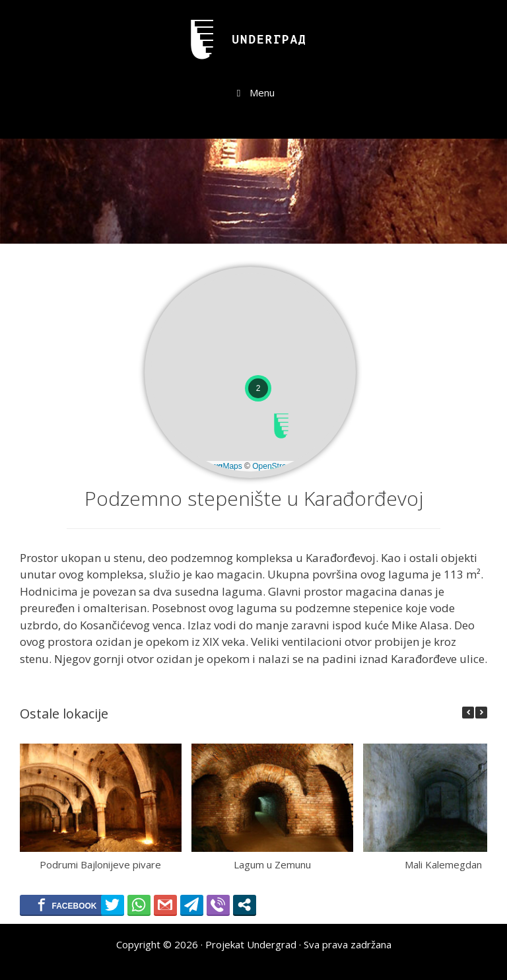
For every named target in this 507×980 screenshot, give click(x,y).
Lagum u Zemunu (272, 864)
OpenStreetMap (280, 466)
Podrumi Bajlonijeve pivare (100, 864)
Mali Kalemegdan (443, 864)
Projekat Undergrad (251, 944)
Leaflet (171, 466)
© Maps (219, 466)
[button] (281, 426)
